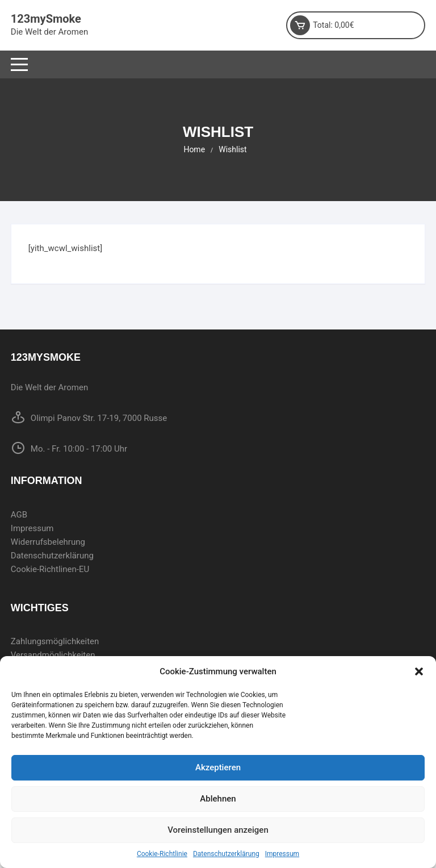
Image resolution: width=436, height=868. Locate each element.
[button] (419, 671)
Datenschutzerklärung (226, 854)
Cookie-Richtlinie (162, 854)
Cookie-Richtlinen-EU (50, 569)
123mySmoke (46, 19)
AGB (19, 515)
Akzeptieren (218, 767)
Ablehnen (218, 799)
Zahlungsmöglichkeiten (55, 641)
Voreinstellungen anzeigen (218, 830)
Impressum (282, 854)
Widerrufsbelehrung (48, 542)
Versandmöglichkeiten (53, 655)
